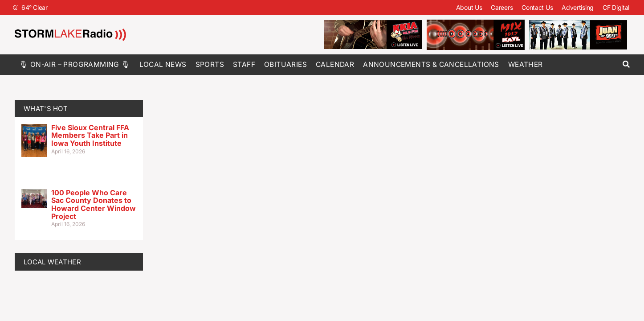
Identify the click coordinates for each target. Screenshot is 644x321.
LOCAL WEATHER (52, 262)
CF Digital (616, 7)
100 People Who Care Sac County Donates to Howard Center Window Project (94, 204)
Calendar (335, 64)
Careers (502, 7)
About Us (469, 7)
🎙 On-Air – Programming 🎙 (75, 64)
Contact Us (537, 7)
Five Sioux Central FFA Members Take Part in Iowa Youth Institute (90, 135)
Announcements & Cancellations (431, 64)
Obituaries (285, 64)
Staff (244, 64)
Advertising (578, 7)
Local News (163, 64)
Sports (210, 64)
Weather (526, 64)
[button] (626, 64)
